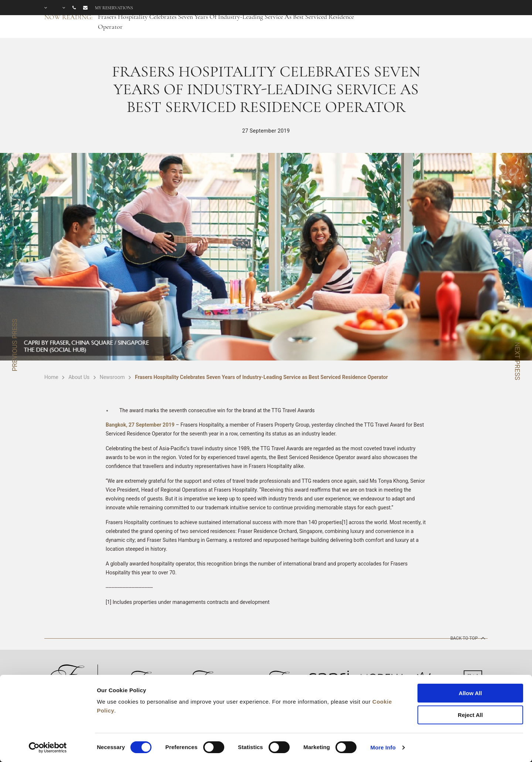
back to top (467, 638)
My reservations (114, 8)
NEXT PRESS (517, 361)
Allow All (470, 693)
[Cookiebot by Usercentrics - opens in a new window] (48, 748)
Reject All (470, 715)
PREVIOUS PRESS (15, 345)
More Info (383, 747)
